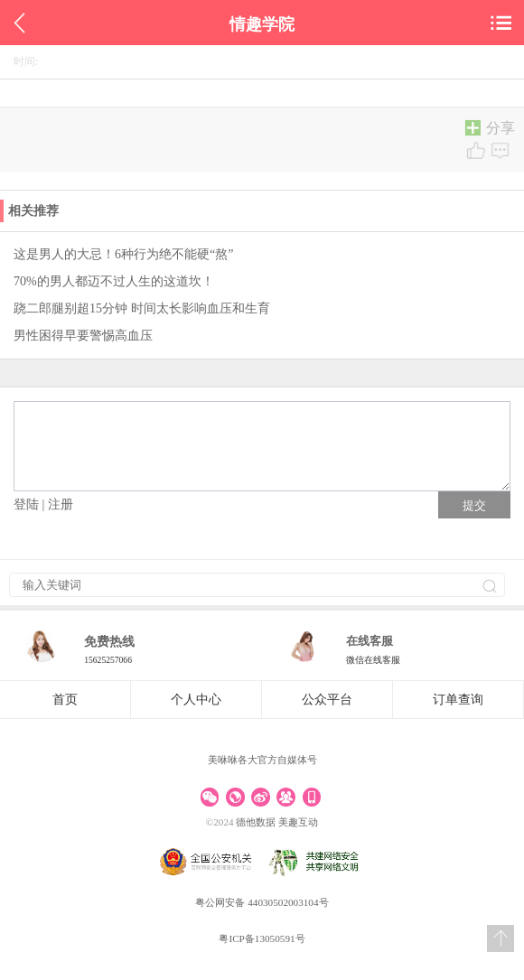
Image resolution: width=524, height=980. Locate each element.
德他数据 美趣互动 (277, 822)
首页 (65, 700)
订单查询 (458, 700)
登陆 (26, 504)
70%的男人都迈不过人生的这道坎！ (114, 281)
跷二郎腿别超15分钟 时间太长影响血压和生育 (142, 308)
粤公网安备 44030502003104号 (262, 902)
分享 (487, 129)
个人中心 (196, 700)
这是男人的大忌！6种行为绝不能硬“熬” (123, 254)
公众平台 (327, 700)
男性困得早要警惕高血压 (83, 336)
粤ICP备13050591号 (262, 938)
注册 (61, 504)
